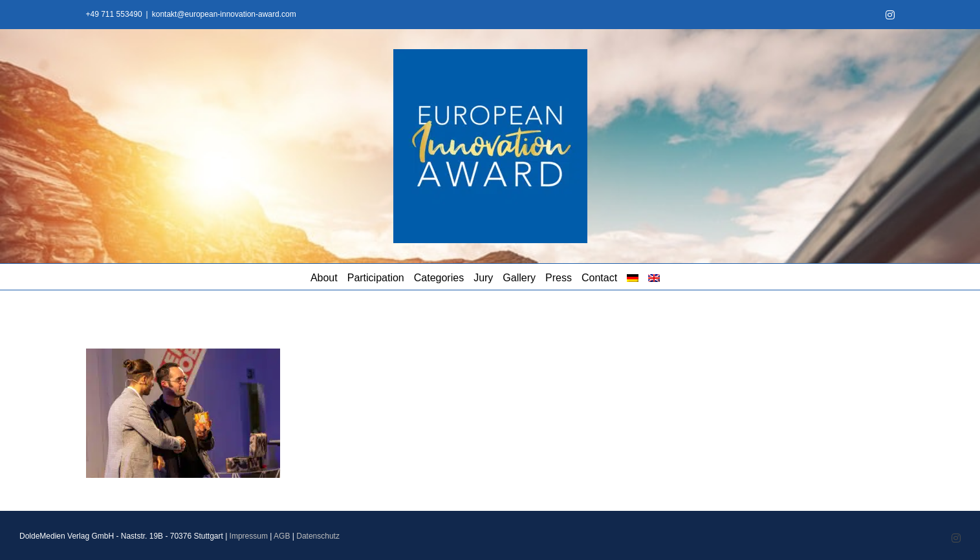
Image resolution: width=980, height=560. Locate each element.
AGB (282, 536)
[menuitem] (633, 277)
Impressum (249, 536)
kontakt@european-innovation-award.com (224, 14)
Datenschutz (318, 536)
